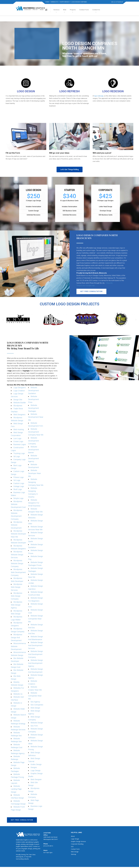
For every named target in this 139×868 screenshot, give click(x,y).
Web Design (35, 708)
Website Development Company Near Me (36, 432)
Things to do (81, 286)
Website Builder (20, 403)
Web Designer (36, 779)
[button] (70, 169)
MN (30, 857)
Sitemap (74, 854)
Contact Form (84, 10)
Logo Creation (19, 391)
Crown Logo (18, 441)
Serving (23, 855)
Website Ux (18, 694)
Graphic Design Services (78, 841)
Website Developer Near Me (35, 473)
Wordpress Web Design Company (17, 596)
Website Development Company (33, 441)
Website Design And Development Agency (36, 663)
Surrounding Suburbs (22, 859)
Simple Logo (18, 498)
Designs (34, 767)
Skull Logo (18, 489)
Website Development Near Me (36, 417)
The (27, 855)
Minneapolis (20, 857)
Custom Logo (19, 483)
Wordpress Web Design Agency (17, 605)
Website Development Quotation (33, 391)
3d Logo (17, 457)
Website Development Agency (33, 459)
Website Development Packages (33, 408)
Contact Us (96, 10)
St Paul (26, 857)
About (73, 836)
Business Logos (20, 445)
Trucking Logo (19, 454)
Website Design (37, 723)
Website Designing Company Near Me (36, 482)
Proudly (18, 855)
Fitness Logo (19, 477)
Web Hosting (19, 430)
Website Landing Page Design (16, 789)
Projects (73, 10)
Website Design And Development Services (36, 646)
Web (65, 10)
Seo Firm (34, 726)
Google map (90, 286)
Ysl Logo (17, 480)
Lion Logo (17, 438)
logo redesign (99, 96)
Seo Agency (35, 702)
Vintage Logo (19, 486)
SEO (72, 847)
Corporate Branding (77, 844)
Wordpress (18, 406)
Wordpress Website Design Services (17, 555)
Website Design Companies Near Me (36, 619)
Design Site (18, 400)
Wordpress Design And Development (17, 638)
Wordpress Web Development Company (18, 572)
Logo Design (36, 771)
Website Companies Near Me (35, 696)
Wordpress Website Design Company (17, 563)
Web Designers (19, 415)
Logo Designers (20, 388)
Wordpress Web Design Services (17, 587)
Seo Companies (37, 705)
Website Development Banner (33, 450)
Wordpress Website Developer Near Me (18, 534)
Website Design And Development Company (36, 654)
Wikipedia (109, 283)
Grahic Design (36, 764)
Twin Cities (32, 855)
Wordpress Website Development (17, 525)
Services (56, 10)
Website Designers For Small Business (34, 503)
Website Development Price (33, 399)
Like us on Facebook (117, 2)
